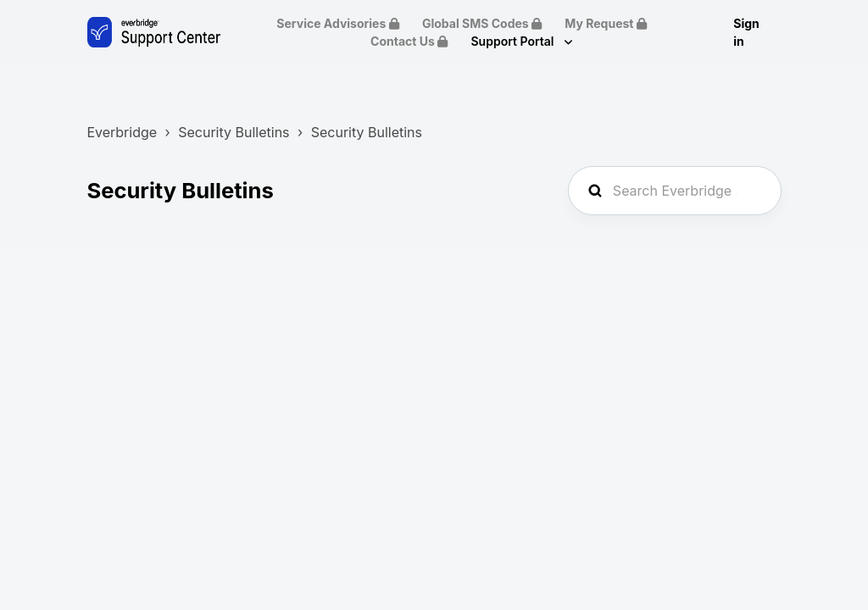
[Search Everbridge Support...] (675, 191)
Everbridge (122, 132)
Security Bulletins (234, 132)
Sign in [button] (746, 32)
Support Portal (514, 41)
